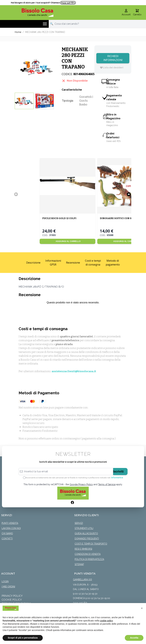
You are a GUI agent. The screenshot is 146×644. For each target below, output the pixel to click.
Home (18, 32)
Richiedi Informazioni (113, 58)
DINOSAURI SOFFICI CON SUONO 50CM (123, 218)
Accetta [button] (134, 638)
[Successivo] (129, 194)
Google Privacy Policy (81, 484)
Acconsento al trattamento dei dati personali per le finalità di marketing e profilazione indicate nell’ (74, 478)
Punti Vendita (10, 523)
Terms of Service (107, 484)
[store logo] (37, 12)
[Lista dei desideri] (112, 68)
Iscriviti (118, 471)
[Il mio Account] (126, 13)
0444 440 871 (68, 3)
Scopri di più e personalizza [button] (23, 638)
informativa (117, 478)
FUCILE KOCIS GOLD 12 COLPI (59, 218)
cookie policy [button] (106, 621)
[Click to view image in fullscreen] (37, 67)
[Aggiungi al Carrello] (67, 241)
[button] (142, 608)
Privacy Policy (12, 596)
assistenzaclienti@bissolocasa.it (74, 371)
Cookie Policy (12, 600)
